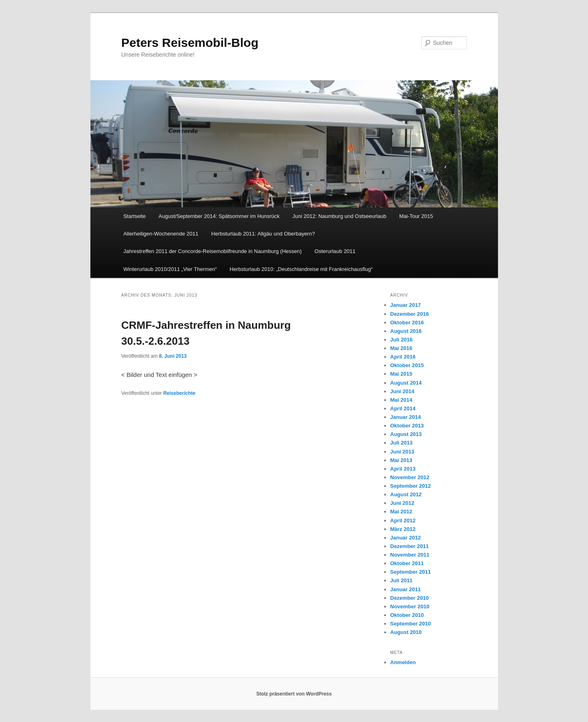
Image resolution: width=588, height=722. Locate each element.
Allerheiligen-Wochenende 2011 (161, 234)
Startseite (135, 216)
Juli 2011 (402, 580)
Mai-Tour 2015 (416, 216)
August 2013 (406, 434)
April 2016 (403, 357)
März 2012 (403, 529)
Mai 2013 (401, 460)
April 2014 (403, 408)
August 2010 (406, 632)
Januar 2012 (406, 538)
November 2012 (410, 477)
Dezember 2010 (410, 598)
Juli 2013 (402, 443)
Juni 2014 (402, 391)
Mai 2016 (401, 348)
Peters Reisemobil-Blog (190, 43)
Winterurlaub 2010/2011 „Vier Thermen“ (170, 269)
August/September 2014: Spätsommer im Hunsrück (219, 216)
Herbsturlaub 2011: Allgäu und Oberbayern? (263, 234)
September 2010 (411, 624)
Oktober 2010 (407, 615)
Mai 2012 (401, 512)
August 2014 (406, 383)
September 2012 (411, 486)
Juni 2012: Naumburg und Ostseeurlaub (340, 216)
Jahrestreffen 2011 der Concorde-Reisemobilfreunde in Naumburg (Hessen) (213, 251)
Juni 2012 (402, 503)
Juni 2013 (402, 452)
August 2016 (406, 331)
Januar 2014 (406, 417)
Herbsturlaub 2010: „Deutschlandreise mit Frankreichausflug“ (301, 269)
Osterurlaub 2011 (335, 251)
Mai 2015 (401, 374)
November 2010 (410, 606)
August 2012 (406, 494)
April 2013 (403, 469)
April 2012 (403, 521)
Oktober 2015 (407, 365)
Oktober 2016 (407, 322)
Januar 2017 (406, 305)
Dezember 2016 (410, 314)
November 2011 (410, 555)
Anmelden (403, 662)
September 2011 (411, 572)
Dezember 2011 (410, 546)
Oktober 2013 (407, 426)
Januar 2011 (406, 589)
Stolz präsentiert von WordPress (294, 694)
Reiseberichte (179, 393)
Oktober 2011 (407, 563)
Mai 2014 (401, 400)
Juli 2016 (402, 340)
